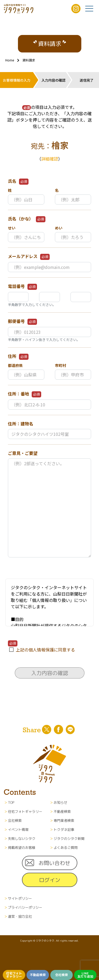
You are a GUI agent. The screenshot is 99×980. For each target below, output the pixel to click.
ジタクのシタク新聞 (69, 839)
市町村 (60, 365)
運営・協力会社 (20, 916)
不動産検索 (38, 975)
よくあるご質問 (66, 848)
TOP (11, 802)
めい (59, 228)
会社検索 (62, 975)
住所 (18, 356)
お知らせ (60, 802)
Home (10, 60)
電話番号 (22, 286)
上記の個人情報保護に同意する (45, 650)
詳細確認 (50, 159)
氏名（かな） (27, 219)
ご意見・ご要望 (23, 453)
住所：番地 (25, 394)
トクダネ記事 (64, 830)
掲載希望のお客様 (22, 848)
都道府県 (15, 365)
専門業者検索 (64, 821)
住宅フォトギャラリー (14, 975)
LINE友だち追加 (85, 975)
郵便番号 (22, 321)
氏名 (18, 181)
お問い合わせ (54, 863)
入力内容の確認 (49, 673)
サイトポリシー (20, 898)
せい (12, 228)
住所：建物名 (21, 424)
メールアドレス (29, 256)
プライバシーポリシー (25, 907)
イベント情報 (18, 830)
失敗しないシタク (22, 839)
